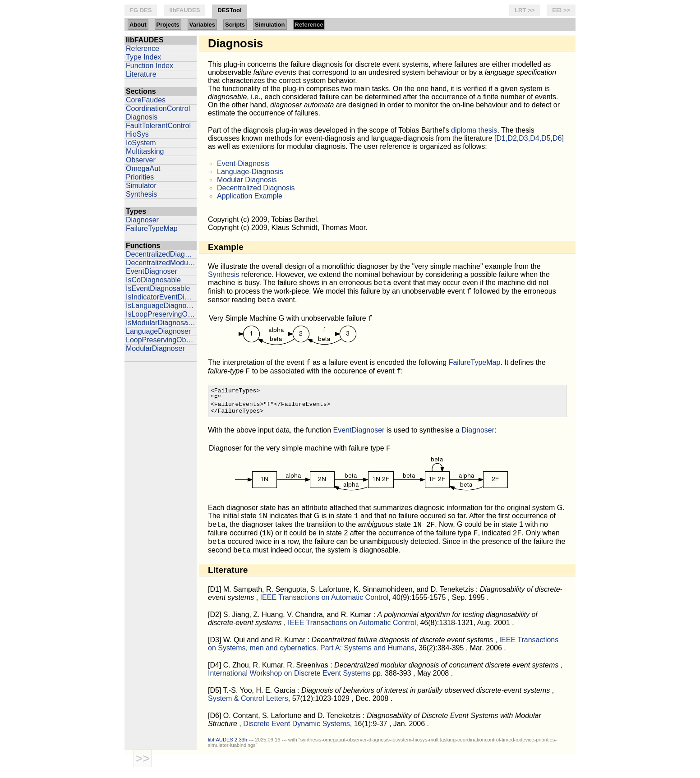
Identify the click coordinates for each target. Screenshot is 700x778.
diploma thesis (474, 130)
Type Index (143, 57)
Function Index (150, 66)
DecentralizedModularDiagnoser (161, 263)
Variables (202, 25)
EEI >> (561, 10)
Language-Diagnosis (250, 172)
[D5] (214, 712)
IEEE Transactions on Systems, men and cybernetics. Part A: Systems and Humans (383, 665)
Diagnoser (142, 220)
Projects (168, 25)
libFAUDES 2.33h (228, 761)
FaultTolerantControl (158, 126)
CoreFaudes (146, 100)
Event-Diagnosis (243, 163)
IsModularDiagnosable (161, 323)
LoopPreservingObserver (161, 340)
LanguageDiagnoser (158, 331)
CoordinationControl (158, 108)
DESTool (229, 10)
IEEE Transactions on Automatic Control (325, 619)
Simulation (270, 25)
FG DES (141, 10)
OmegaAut (143, 168)
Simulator (141, 186)
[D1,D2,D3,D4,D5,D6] (529, 138)
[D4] (214, 687)
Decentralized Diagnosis (256, 188)
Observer (141, 160)
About (138, 25)
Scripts (235, 25)
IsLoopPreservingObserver (161, 314)
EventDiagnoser (152, 271)
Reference (309, 25)
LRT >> (525, 10)
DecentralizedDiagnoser (161, 254)
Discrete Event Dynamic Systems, (298, 745)
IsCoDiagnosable (153, 280)
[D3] (214, 661)
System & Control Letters (248, 720)
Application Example (250, 196)
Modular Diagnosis (247, 180)
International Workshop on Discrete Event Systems (290, 695)
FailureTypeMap (152, 228)
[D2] (214, 636)
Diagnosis (142, 117)
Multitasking (145, 151)
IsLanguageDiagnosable (161, 306)
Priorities (140, 177)
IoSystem (141, 143)
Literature (141, 74)
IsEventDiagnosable (158, 288)
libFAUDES (184, 10)
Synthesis (141, 194)
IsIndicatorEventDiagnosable (161, 297)
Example (226, 247)
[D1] (214, 611)
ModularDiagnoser (155, 348)
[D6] (214, 737)
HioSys (137, 134)
